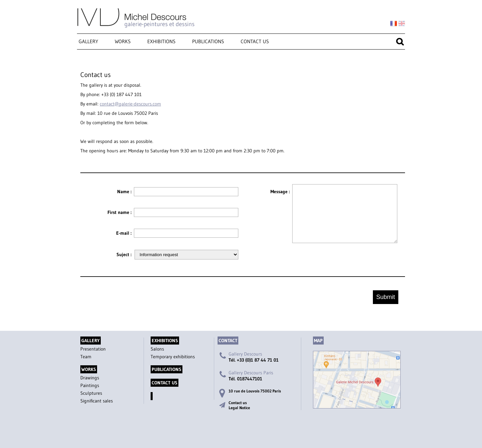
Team (86, 357)
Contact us (255, 41)
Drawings (90, 378)
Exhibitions (161, 41)
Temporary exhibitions (173, 357)
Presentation (93, 349)
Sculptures (91, 393)
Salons (157, 349)
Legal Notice (239, 408)
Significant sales (97, 401)
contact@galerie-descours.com (130, 104)
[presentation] (343, 257)
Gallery (88, 41)
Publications (208, 41)
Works (123, 41)
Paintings (90, 385)
